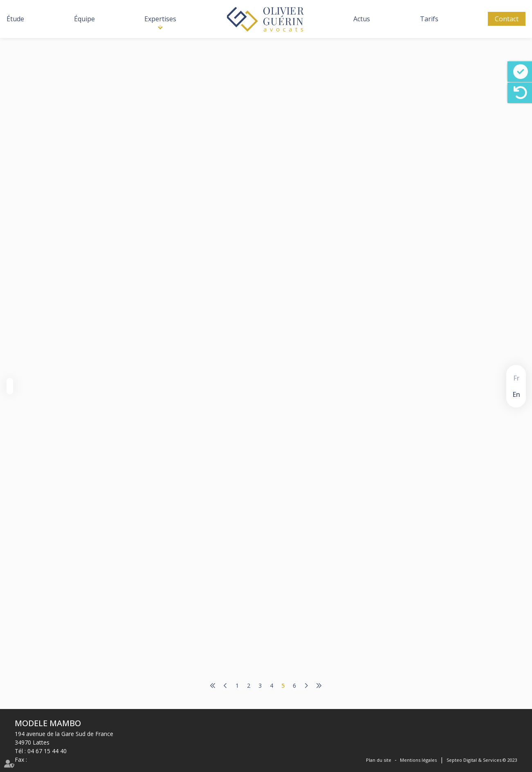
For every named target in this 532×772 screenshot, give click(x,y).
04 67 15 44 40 (47, 751)
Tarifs (429, 19)
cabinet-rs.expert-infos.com (272, 118)
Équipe (84, 19)
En (516, 394)
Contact (507, 19)
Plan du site (379, 760)
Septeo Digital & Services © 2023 (482, 760)
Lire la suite (238, 169)
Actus (362, 19)
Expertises (160, 19)
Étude (15, 19)
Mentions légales (418, 760)
